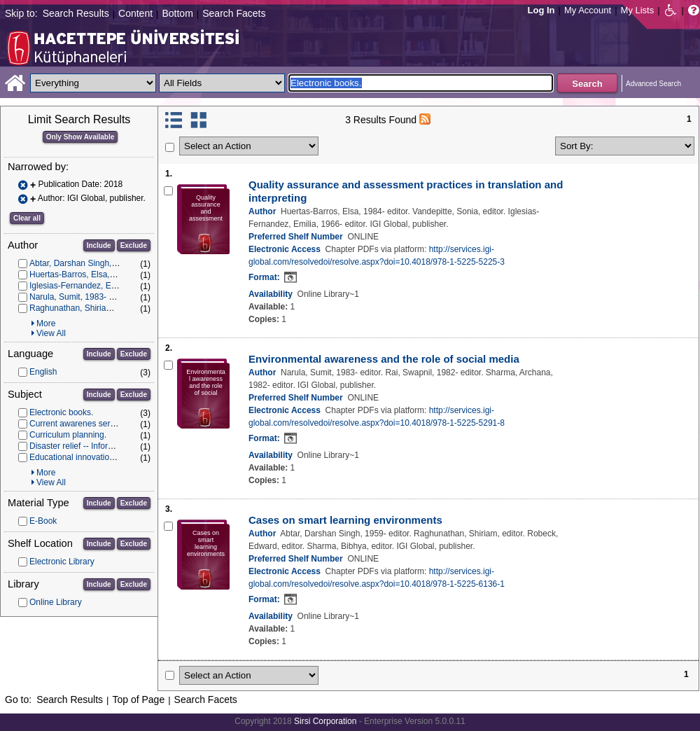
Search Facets (234, 13)
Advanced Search (653, 84)
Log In (541, 10)
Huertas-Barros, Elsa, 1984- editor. (94, 274)
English (43, 372)
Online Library (56, 602)
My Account (588, 10)
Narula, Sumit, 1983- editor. (80, 297)
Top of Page (138, 699)
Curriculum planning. (68, 435)
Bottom (177, 13)
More (46, 323)
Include (99, 245)
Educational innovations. (75, 457)
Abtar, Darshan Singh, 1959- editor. (95, 263)
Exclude (134, 245)
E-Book (43, 521)
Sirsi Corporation (325, 721)
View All (51, 333)
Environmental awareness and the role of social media (384, 359)
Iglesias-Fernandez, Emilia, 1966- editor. (105, 286)
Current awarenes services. (80, 424)
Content (135, 13)
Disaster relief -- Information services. (99, 446)
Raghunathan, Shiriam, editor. (85, 308)
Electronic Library (62, 562)
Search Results (76, 13)
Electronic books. (61, 412)
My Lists (638, 10)
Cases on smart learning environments (345, 520)
